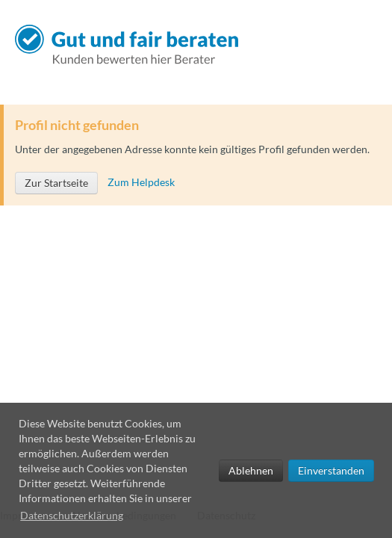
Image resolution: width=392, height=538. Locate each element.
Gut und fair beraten (131, 45)
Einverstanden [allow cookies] (331, 470)
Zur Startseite (56, 183)
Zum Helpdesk (141, 182)
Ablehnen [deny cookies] (251, 470)
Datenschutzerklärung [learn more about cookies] (72, 515)
